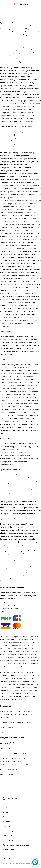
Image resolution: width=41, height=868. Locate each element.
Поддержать (8, 840)
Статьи (5, 812)
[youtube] (9, 858)
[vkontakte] (5, 858)
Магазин (6, 822)
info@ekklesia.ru (27, 293)
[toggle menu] (3, 5)
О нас (5, 808)
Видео (5, 817)
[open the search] (38, 5)
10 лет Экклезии (9, 850)
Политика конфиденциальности (16, 845)
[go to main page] (20, 5)
